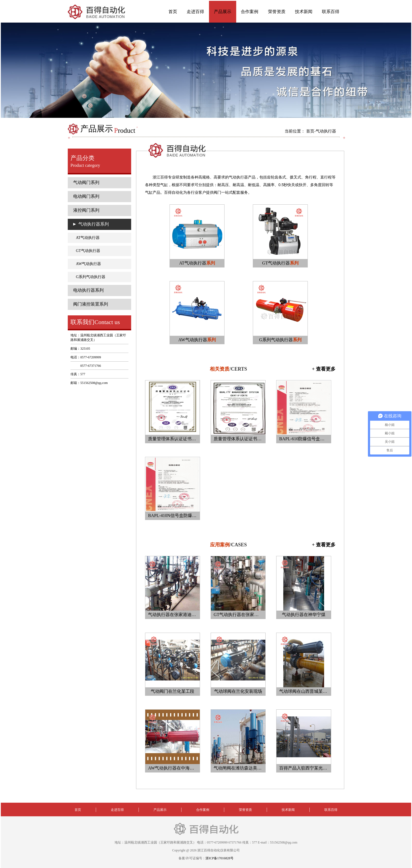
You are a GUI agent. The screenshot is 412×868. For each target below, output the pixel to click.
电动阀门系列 (86, 196)
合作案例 (250, 12)
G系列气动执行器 (91, 277)
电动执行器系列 (88, 290)
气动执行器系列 (94, 224)
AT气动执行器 (88, 238)
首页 (173, 12)
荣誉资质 (277, 12)
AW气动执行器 (88, 264)
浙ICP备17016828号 (219, 858)
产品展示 (223, 12)
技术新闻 (304, 12)
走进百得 (195, 12)
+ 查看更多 (324, 369)
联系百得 (331, 12)
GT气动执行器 (88, 251)
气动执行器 (326, 131)
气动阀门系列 (86, 182)
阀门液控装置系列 (91, 304)
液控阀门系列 (86, 210)
